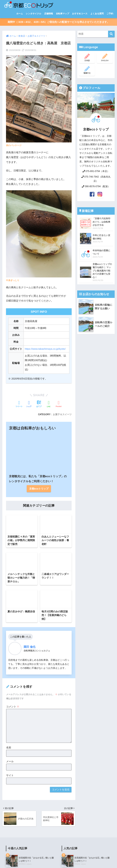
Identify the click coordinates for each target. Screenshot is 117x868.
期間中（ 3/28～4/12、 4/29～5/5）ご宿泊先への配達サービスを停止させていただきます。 (58, 22)
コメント (13, 417)
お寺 (70, 712)
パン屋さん (74, 752)
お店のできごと (76, 825)
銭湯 (70, 786)
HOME (58, 854)
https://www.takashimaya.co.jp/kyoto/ (45, 349)
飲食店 (69, 732)
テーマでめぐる (76, 685)
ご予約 (110, 14)
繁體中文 (87, 70)
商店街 (71, 792)
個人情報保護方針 (64, 860)
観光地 (69, 705)
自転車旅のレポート (76, 698)
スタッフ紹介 (35, 860)
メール (10, 471)
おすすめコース (80, 14)
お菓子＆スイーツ (77, 745)
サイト (10, 485)
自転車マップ (63, 14)
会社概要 (49, 860)
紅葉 (70, 772)
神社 (70, 719)
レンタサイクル (34, 14)
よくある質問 (97, 14)
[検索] (111, 34)
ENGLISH (105, 58)
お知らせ (71, 832)
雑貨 (70, 779)
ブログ (23, 860)
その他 (69, 759)
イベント (72, 819)
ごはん (71, 739)
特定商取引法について (86, 860)
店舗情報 (49, 14)
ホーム (20, 14)
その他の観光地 (76, 725)
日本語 (87, 58)
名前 (9, 458)
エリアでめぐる (76, 691)
